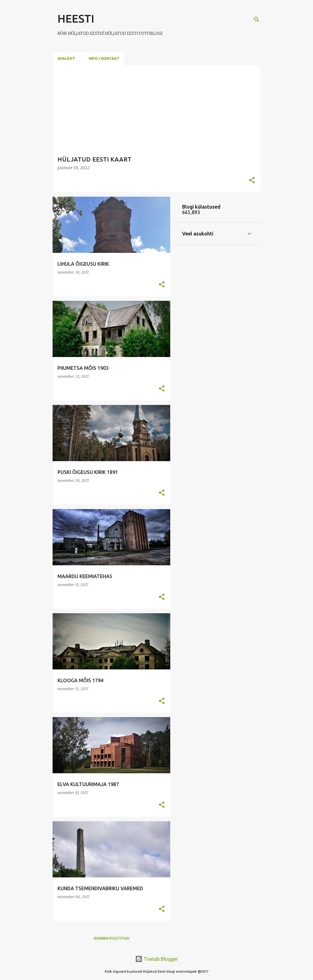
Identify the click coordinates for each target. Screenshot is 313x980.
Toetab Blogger (156, 959)
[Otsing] (257, 20)
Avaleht (66, 58)
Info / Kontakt (104, 58)
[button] (252, 181)
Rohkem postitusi (112, 938)
